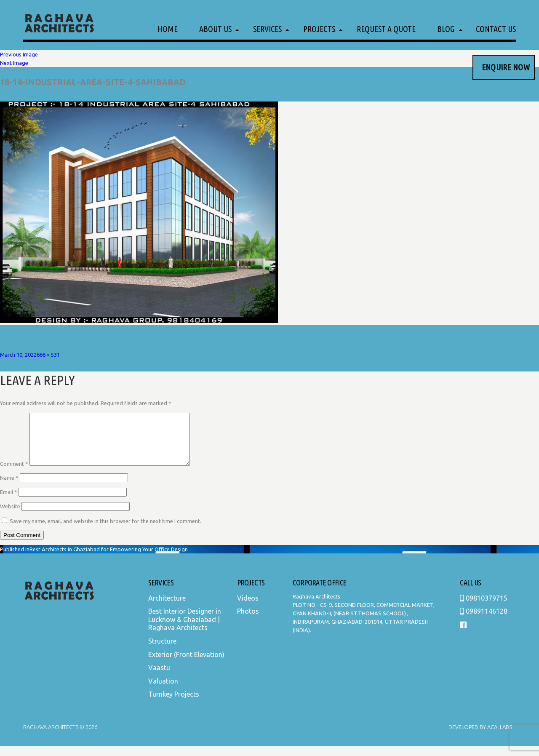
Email (9, 502)
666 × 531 (48, 355)
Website (10, 516)
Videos (248, 608)
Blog (446, 29)
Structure (162, 651)
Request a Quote (386, 29)
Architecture (167, 608)
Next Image (14, 63)
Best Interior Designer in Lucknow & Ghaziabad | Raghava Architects (185, 629)
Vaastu (159, 678)
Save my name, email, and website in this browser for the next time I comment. (105, 531)
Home (168, 29)
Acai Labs (499, 737)
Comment (14, 474)
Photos (248, 621)
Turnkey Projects (174, 704)
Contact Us (496, 29)
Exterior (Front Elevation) (186, 665)
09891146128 (484, 621)
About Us (215, 29)
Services (267, 29)
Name (9, 488)
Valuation (163, 691)
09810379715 (484, 608)
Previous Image (19, 54)
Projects (319, 29)
